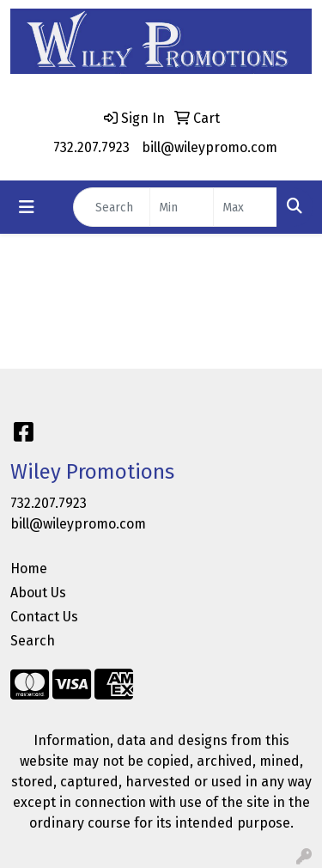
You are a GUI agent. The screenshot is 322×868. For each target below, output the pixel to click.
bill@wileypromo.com (210, 147)
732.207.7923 (91, 147)
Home (29, 568)
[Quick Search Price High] (245, 207)
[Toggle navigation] (27, 207)
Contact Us (44, 617)
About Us (38, 593)
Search (33, 641)
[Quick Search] (112, 207)
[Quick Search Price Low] (182, 207)
